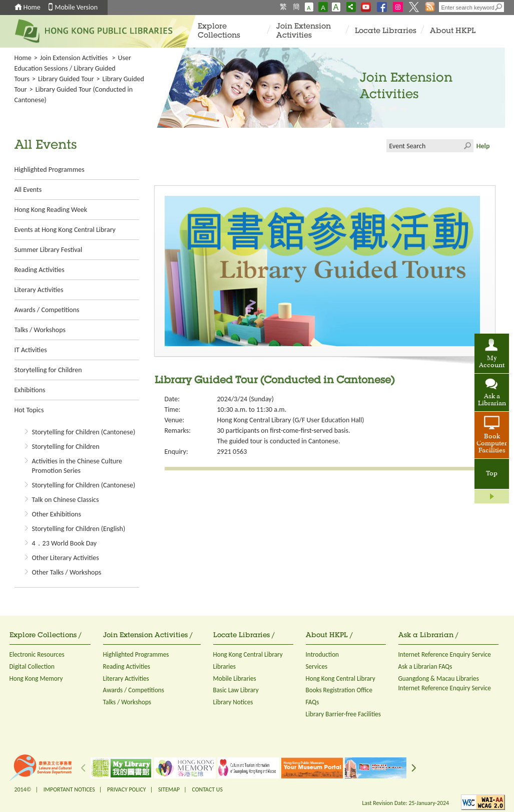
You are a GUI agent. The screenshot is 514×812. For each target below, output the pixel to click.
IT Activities (31, 350)
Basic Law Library (236, 690)
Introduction (323, 654)
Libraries (225, 666)
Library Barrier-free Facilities (343, 714)
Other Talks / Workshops (67, 572)
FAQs (313, 702)
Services (317, 666)
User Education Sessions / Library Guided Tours (73, 68)
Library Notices (233, 702)
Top (492, 474)
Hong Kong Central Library (248, 654)
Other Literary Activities (66, 558)
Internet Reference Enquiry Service (445, 654)
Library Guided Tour (66, 79)
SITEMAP (169, 789)
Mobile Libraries (235, 679)
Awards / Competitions (47, 310)
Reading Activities (40, 270)
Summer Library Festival (49, 250)
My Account (492, 362)
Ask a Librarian (492, 400)
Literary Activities (39, 290)
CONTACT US (207, 789)
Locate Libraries (386, 31)
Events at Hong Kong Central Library (65, 230)
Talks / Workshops (40, 330)
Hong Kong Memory (36, 679)
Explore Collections (219, 31)
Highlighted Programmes (50, 170)
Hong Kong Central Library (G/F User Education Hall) (291, 420)
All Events (28, 190)
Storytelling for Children (48, 370)
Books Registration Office (339, 690)
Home (32, 7)
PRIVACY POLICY (127, 789)
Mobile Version (77, 7)
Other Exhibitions (57, 514)
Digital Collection (32, 666)
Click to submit (467, 146)
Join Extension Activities (304, 31)
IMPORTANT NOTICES (69, 789)
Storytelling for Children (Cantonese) (84, 432)
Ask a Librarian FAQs (425, 666)
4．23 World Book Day (65, 543)
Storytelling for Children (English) (79, 529)
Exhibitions (30, 390)
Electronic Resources (37, 654)
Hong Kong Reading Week (51, 210)
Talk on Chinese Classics (66, 500)
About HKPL (453, 31)
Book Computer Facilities (492, 444)
